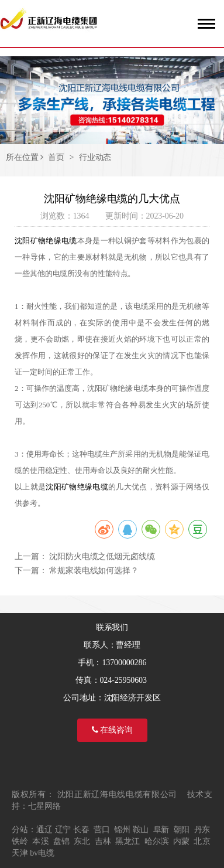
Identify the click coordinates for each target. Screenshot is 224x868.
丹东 (202, 830)
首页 (56, 157)
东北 (82, 841)
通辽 (44, 830)
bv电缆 (42, 853)
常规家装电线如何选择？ (94, 571)
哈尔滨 (157, 841)
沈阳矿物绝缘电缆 (46, 241)
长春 (81, 830)
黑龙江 (127, 841)
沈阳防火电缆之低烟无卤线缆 (102, 556)
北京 (202, 841)
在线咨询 (112, 730)
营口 (102, 830)
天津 (20, 853)
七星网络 (44, 806)
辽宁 (63, 830)
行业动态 (95, 157)
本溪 (40, 841)
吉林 (103, 841)
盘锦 (61, 841)
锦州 (122, 830)
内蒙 (181, 841)
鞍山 (141, 830)
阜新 (161, 830)
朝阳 (182, 830)
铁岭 (20, 841)
